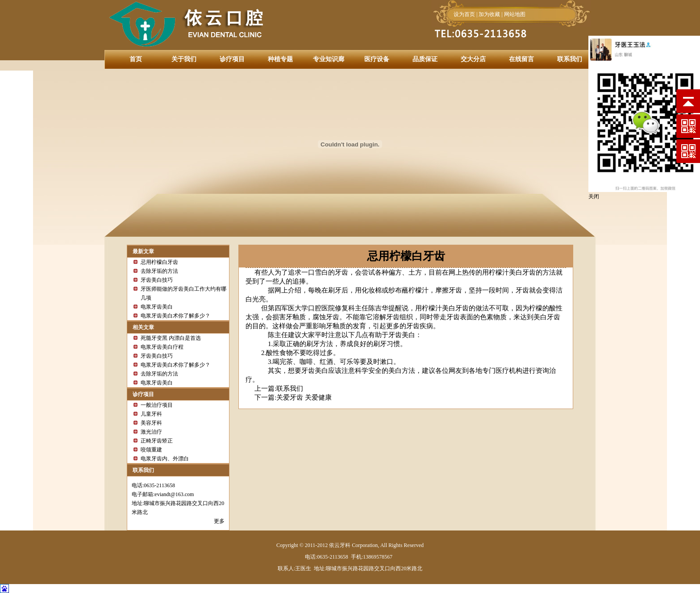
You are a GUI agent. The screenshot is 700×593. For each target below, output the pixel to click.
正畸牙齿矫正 (157, 441)
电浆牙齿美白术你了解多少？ (175, 316)
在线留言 (521, 59)
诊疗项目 (232, 59)
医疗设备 (377, 59)
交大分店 (473, 59)
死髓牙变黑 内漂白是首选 (171, 338)
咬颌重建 (151, 450)
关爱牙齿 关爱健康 (304, 397)
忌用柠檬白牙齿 (159, 262)
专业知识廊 (329, 59)
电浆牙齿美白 (157, 307)
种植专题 (280, 59)
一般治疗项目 (157, 405)
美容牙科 (151, 423)
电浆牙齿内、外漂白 (165, 459)
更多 (219, 521)
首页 (136, 59)
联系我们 (570, 59)
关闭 (594, 196)
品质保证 (425, 59)
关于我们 (184, 59)
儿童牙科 (151, 414)
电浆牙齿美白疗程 (162, 347)
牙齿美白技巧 (157, 280)
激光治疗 (151, 432)
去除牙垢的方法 (159, 271)
